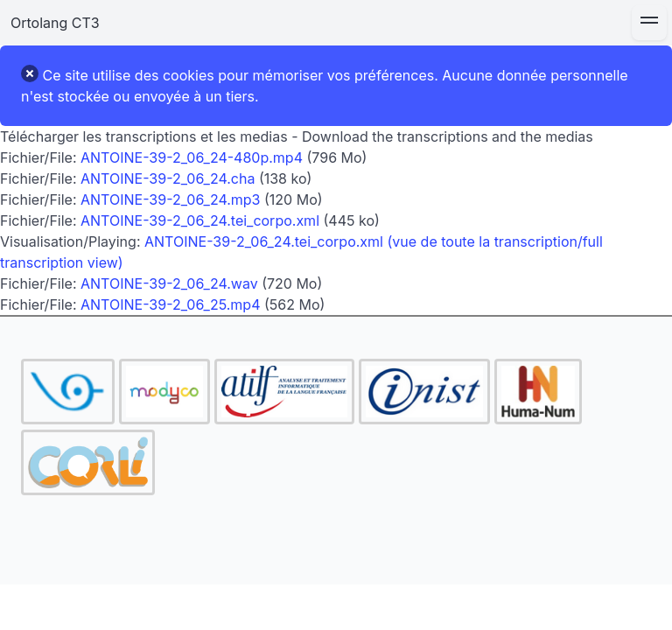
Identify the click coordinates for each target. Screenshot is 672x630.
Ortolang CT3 (55, 23)
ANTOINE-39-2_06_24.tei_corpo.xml (200, 220)
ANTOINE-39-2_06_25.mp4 (170, 304)
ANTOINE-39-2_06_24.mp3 (170, 199)
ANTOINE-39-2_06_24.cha (168, 178)
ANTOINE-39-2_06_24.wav (169, 283)
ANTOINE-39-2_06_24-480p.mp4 (192, 157)
